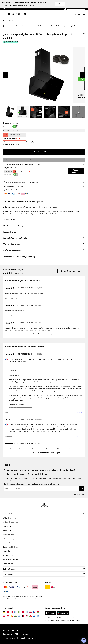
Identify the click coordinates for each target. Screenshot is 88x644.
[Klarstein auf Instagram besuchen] (4, 631)
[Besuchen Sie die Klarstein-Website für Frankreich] (15, 612)
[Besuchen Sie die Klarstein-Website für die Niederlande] (27, 616)
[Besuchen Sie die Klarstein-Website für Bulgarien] (15, 616)
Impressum (25, 634)
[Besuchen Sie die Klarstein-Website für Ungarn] (38, 612)
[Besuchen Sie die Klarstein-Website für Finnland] (19, 616)
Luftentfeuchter (9, 526)
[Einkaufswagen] (84, 14)
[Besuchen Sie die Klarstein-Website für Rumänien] (12, 616)
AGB (16, 634)
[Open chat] (84, 640)
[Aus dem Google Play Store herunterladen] (63, 613)
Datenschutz (7, 634)
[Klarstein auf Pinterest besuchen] (18, 631)
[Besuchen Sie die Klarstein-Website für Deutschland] (4, 612)
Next (83, 75)
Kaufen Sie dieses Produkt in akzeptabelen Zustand (23, 164)
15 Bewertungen (18, 38)
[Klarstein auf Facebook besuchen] (9, 631)
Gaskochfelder (8, 564)
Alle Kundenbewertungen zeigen (46, 334)
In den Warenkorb (44, 152)
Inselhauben (7, 530)
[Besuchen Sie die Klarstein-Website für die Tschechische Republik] (34, 612)
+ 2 (78, 112)
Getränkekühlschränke (11, 547)
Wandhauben (8, 555)
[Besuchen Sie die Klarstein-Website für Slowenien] (34, 616)
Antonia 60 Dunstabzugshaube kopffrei (63, 26)
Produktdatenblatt (7, 127)
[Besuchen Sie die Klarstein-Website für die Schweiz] (12, 612)
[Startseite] (5, 26)
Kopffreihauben (43, 26)
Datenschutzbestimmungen (52, 620)
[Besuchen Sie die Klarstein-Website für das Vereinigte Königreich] (27, 612)
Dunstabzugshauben (28, 26)
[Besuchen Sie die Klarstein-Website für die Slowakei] (31, 612)
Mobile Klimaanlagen (11, 522)
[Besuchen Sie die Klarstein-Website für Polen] (4, 616)
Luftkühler (7, 551)
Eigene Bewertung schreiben (71, 271)
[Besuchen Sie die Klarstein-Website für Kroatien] (8, 616)
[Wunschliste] (79, 14)
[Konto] (75, 14)
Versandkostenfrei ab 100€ (76, 9)
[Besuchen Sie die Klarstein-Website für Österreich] (8, 612)
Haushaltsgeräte (13, 26)
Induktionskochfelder (10, 559)
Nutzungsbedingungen (68, 620)
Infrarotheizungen (9, 539)
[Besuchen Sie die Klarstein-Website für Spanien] (23, 612)
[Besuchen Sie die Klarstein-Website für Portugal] (31, 616)
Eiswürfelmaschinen (10, 543)
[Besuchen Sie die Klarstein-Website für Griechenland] (38, 616)
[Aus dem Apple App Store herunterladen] (50, 613)
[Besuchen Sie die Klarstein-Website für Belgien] (23, 616)
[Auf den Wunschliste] (84, 33)
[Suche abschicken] (3, 20)
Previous (5, 75)
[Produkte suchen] (44, 20)
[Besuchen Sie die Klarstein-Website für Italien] (19, 612)
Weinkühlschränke (10, 518)
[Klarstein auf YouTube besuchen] (13, 631)
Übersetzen (80, 412)
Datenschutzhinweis (79, 494)
